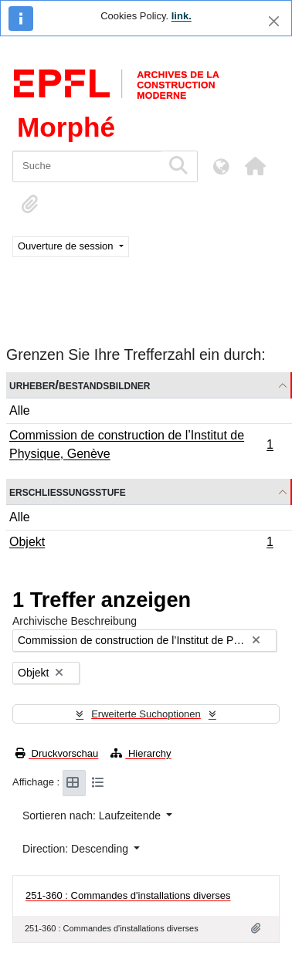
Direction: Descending (77, 849)
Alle (20, 410)
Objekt (141, 544)
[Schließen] (274, 21)
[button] (255, 166)
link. (182, 16)
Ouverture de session (67, 246)
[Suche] (87, 166)
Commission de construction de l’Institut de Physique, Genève (141, 444)
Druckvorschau (57, 753)
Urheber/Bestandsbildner (80, 385)
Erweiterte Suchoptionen (146, 714)
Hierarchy (141, 753)
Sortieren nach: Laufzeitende (93, 816)
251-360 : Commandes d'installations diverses (128, 895)
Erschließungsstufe (68, 492)
